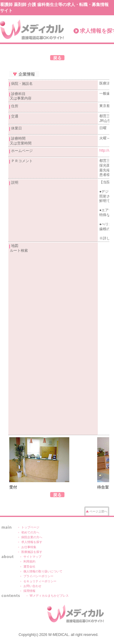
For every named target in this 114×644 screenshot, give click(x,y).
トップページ (30, 527)
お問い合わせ (32, 586)
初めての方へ (30, 532)
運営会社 (29, 567)
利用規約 (29, 561)
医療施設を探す (32, 552)
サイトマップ (32, 557)
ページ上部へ (98, 511)
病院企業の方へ (32, 537)
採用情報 (29, 591)
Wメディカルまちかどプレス (49, 596)
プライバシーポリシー (38, 576)
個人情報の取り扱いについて (43, 571)
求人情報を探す (32, 542)
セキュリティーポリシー (40, 581)
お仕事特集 (29, 547)
